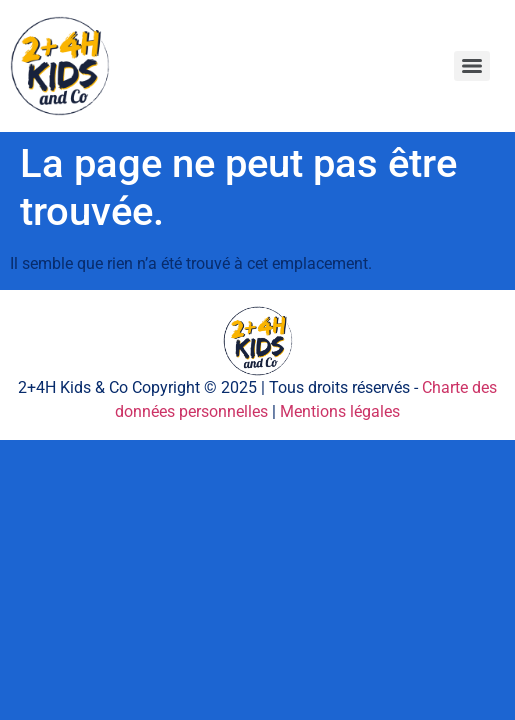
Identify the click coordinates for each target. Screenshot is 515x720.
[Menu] (472, 66)
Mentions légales (340, 411)
